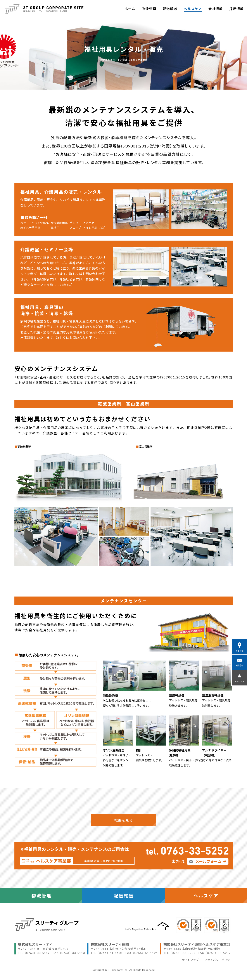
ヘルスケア (193, 9)
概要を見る (124, 820)
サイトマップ (190, 960)
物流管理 (149, 9)
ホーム (130, 9)
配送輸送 (170, 9)
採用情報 (237, 9)
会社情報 (216, 9)
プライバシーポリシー (219, 960)
